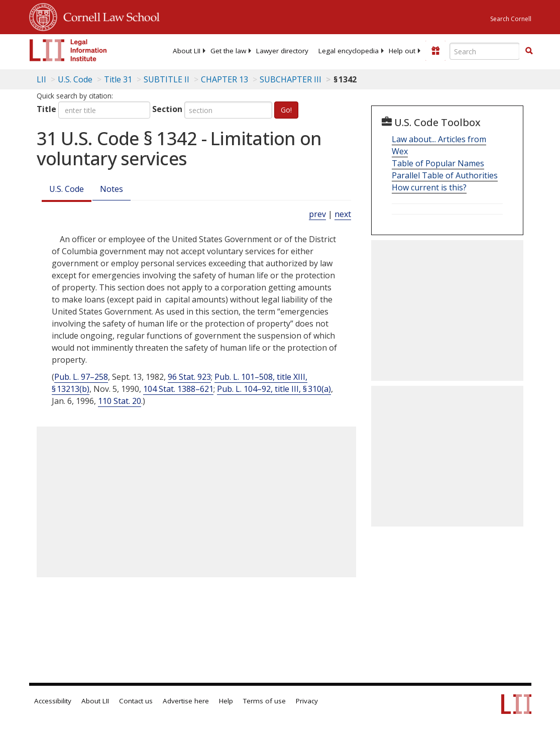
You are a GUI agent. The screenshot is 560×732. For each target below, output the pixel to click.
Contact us (136, 701)
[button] (529, 51)
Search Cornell (511, 19)
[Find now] (529, 51)
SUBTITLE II (166, 79)
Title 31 (118, 79)
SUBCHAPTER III (291, 79)
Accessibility (53, 701)
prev (317, 214)
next (343, 214)
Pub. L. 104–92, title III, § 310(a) (274, 389)
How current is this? (429, 187)
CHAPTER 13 (225, 79)
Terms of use (264, 701)
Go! (286, 110)
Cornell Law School (108, 16)
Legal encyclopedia (349, 51)
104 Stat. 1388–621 (178, 389)
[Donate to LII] (435, 51)
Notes (111, 189)
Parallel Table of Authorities (445, 175)
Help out (402, 51)
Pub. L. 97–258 (81, 377)
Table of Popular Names (438, 163)
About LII (187, 51)
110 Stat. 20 (120, 401)
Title (46, 109)
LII (41, 79)
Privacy (307, 701)
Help (226, 701)
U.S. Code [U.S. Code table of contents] (75, 79)
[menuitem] (187, 51)
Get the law (228, 51)
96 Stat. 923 (189, 377)
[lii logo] (68, 50)
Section (167, 109)
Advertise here (186, 701)
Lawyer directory (282, 51)
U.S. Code (67, 189)
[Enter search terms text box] (485, 51)
